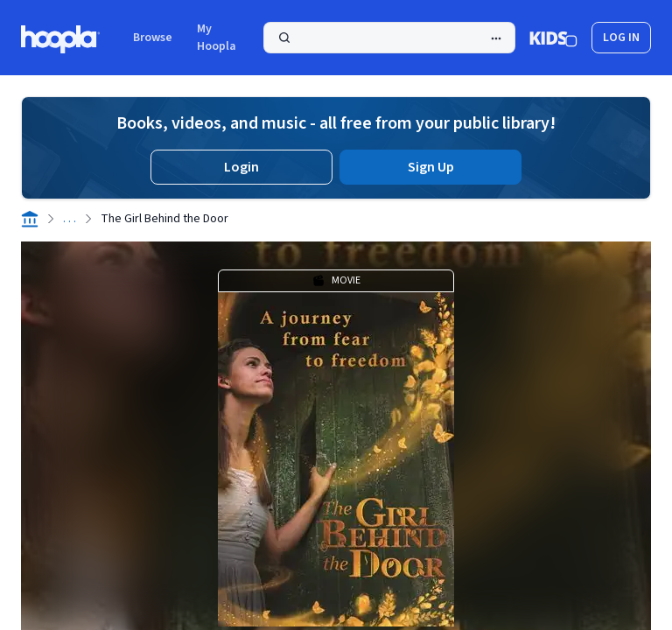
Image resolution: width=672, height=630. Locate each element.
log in (621, 38)
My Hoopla (217, 38)
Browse (153, 38)
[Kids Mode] (553, 38)
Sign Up (431, 167)
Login (241, 167)
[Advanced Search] (496, 38)
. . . (70, 219)
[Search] (389, 38)
